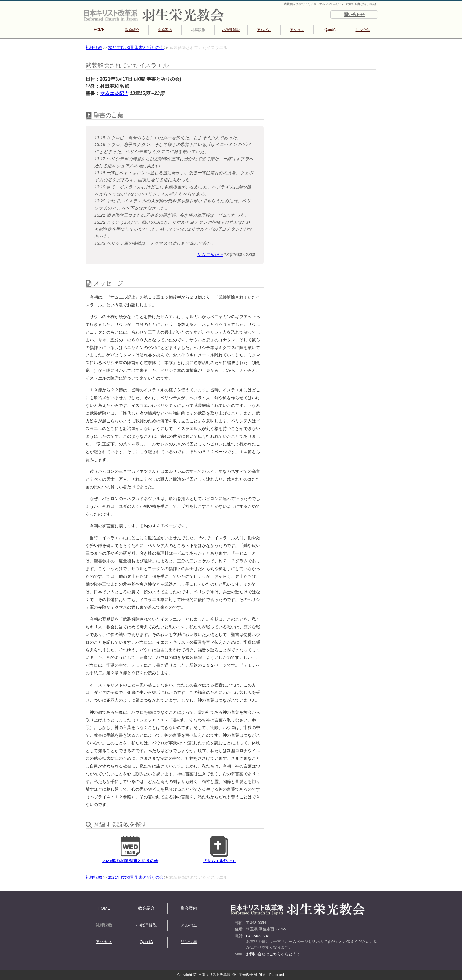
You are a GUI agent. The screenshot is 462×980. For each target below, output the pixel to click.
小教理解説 (231, 30)
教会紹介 (132, 30)
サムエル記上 (114, 93)
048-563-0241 (258, 936)
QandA (330, 30)
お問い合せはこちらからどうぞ (273, 954)
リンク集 (363, 30)
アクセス (297, 30)
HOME (99, 30)
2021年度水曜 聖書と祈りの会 (136, 48)
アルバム (264, 30)
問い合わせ (354, 15)
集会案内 (165, 30)
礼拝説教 (198, 30)
